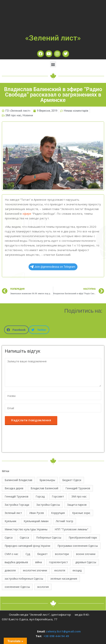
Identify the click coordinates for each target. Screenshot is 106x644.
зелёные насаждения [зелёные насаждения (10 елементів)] (64, 579)
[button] (53, 64)
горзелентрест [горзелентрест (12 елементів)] (59, 562)
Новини (28, 115)
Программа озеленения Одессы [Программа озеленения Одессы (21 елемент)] (78, 546)
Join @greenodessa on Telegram (53, 267)
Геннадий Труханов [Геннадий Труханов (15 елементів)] (78, 488)
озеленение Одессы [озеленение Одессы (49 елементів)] (17, 587)
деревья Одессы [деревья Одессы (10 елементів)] (86, 562)
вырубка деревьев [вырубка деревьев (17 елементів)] (16, 562)
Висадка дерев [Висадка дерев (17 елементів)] (14, 488)
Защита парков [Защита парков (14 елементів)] (77, 505)
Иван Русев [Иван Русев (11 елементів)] (37, 513)
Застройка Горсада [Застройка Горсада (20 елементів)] (17, 505)
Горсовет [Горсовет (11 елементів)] (58, 496)
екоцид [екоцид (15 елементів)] (77, 570)
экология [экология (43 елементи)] (43, 587)
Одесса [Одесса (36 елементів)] (24, 538)
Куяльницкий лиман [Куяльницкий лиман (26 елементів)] (36, 521)
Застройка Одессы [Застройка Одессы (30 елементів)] (48, 505)
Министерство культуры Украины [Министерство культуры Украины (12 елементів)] (26, 529)
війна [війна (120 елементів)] (39, 562)
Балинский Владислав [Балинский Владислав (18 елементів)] (18, 480)
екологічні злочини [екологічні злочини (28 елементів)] (35, 570)
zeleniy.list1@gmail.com (63, 631)
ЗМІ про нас (13, 115)
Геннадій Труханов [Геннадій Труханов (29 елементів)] (17, 496)
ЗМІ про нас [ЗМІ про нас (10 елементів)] (79, 496)
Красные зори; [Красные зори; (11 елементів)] (81, 513)
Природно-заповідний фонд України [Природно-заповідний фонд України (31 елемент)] (27, 546)
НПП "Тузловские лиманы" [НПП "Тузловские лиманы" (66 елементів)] (71, 529)
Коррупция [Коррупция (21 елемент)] (58, 513)
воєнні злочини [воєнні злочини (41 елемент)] (86, 554)
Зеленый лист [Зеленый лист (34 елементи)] (13, 513)
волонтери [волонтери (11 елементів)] (62, 554)
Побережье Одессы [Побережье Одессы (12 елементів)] (49, 538)
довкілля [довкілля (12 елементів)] (10, 570)
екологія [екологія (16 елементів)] (60, 570)
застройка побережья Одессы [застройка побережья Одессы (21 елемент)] (24, 579)
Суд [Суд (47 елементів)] (28, 554)
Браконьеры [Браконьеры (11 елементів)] (47, 480)
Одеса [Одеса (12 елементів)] (9, 538)
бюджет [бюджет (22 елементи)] (42, 554)
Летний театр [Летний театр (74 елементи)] (64, 521)
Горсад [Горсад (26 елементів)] (40, 496)
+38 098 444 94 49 (56, 636)
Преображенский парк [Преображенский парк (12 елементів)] (83, 538)
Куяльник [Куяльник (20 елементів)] (11, 521)
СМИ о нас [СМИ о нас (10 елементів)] (11, 554)
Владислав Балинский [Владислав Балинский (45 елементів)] (44, 488)
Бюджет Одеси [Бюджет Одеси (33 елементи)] (72, 480)
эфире (27, 214)
